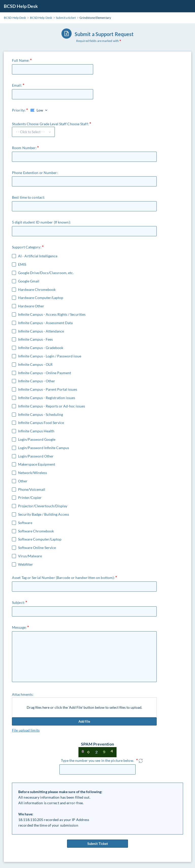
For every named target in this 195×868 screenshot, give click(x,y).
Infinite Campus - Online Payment (45, 373)
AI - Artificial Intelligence (38, 256)
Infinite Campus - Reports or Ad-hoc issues (52, 406)
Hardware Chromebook (37, 290)
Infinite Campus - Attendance (41, 331)
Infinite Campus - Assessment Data (45, 323)
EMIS (22, 264)
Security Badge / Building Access (44, 514)
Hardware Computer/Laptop (41, 298)
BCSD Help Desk (21, 6)
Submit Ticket (97, 844)
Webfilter (26, 564)
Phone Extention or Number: (35, 173)
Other (23, 481)
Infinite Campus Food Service (41, 423)
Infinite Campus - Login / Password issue (50, 356)
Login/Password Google (37, 439)
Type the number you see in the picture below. (97, 760)
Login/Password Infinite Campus (44, 448)
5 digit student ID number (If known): (41, 222)
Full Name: (21, 60)
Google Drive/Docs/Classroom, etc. (46, 273)
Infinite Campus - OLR (35, 365)
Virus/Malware (30, 556)
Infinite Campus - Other (37, 381)
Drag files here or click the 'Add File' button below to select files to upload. (84, 707)
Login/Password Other (36, 456)
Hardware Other (31, 306)
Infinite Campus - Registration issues (47, 398)
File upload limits (26, 730)
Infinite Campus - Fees (35, 339)
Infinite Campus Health (36, 431)
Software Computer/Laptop (40, 539)
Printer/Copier (30, 498)
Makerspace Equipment (37, 464)
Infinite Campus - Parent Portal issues (48, 389)
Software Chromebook (36, 531)
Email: (17, 85)
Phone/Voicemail (32, 490)
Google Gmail (29, 281)
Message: (19, 627)
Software (25, 523)
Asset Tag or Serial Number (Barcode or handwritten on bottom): (63, 578)
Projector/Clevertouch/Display (43, 506)
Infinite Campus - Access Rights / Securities (52, 314)
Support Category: (27, 247)
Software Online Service (37, 548)
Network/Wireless (32, 473)
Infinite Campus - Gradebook (41, 348)
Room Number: (24, 148)
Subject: (18, 602)
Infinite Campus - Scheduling (40, 415)
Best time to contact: (28, 197)
